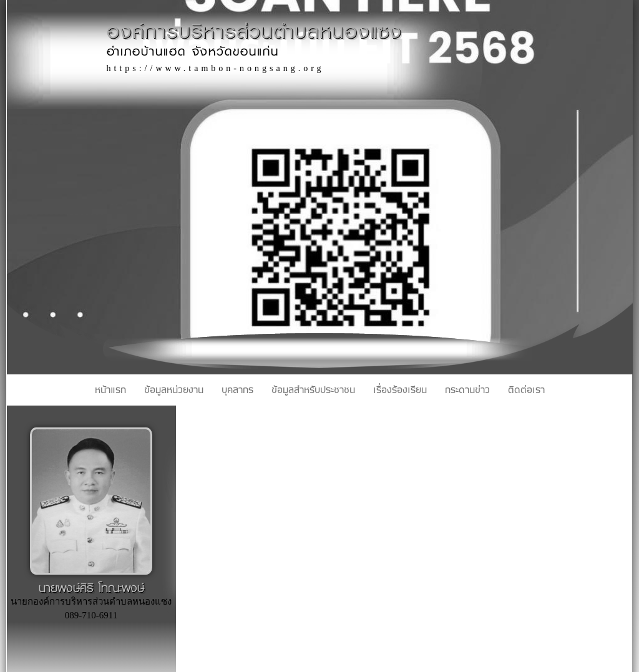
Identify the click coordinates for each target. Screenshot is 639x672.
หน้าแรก (110, 390)
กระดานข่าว (467, 390)
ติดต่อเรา (526, 390)
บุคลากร (237, 390)
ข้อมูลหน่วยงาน (174, 390)
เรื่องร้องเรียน (400, 390)
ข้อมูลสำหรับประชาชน (313, 390)
